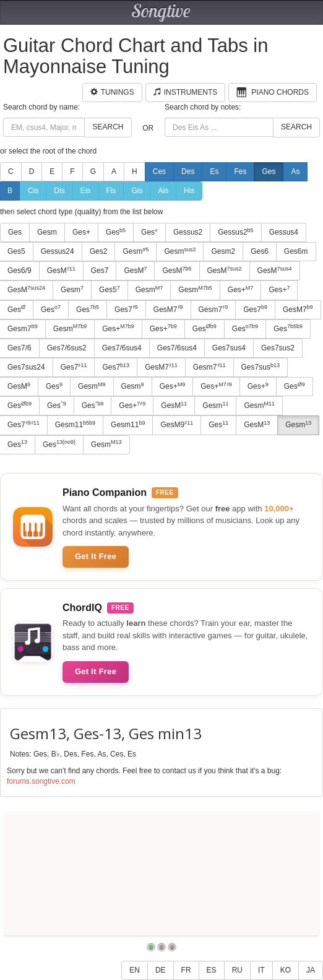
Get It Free (96, 556)
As (295, 171)
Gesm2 (223, 251)
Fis (111, 191)
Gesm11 (75, 425)
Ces (159, 171)
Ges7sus (261, 367)
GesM (61, 271)
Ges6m (296, 251)
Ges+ (81, 232)
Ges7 (100, 271)
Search (108, 127)
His (189, 191)
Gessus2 (188, 232)
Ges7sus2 (278, 348)
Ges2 (99, 251)
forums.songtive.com (41, 781)
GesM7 (168, 309)
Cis (33, 191)
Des (188, 171)
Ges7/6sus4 (122, 348)
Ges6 (260, 251)
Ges (269, 171)
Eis (86, 191)
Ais (163, 191)
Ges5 (110, 290)
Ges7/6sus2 (67, 348)
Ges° (149, 232)
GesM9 (177, 425)
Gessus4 (284, 232)
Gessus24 (58, 251)
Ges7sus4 (229, 348)
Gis (137, 191)
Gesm (47, 232)
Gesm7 (213, 309)
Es (214, 171)
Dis (59, 191)
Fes (240, 171)
